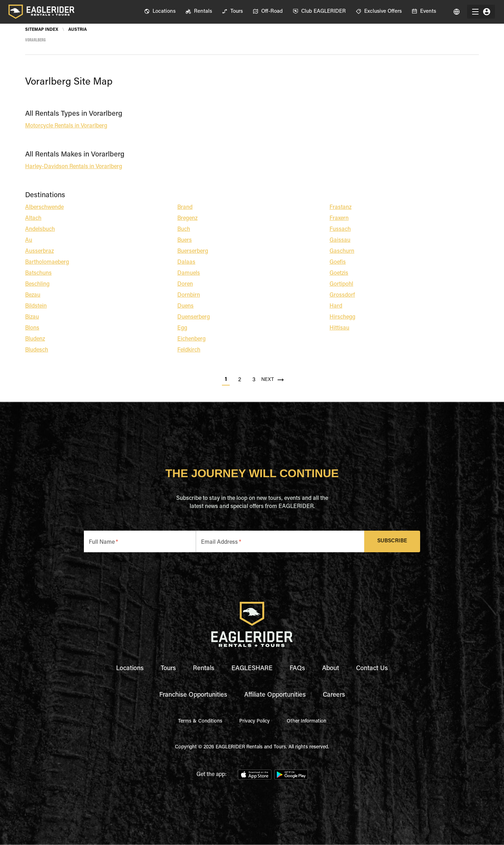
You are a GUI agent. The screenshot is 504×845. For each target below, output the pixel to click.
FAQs (297, 669)
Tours (168, 669)
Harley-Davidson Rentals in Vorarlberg (74, 167)
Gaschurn (342, 251)
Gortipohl (341, 284)
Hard (336, 306)
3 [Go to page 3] (254, 380)
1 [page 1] (226, 379)
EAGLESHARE (252, 669)
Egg (182, 328)
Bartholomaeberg (47, 262)
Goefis (338, 262)
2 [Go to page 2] (240, 380)
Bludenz (35, 339)
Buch (184, 229)
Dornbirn (189, 295)
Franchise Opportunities (193, 695)
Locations (130, 669)
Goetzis (339, 273)
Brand (185, 207)
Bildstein (36, 306)
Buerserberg (193, 251)
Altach (33, 218)
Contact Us (372, 669)
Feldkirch (189, 350)
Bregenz (187, 218)
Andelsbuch (40, 229)
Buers (185, 240)
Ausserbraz (39, 251)
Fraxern (339, 218)
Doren (185, 284)
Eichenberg (191, 339)
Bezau (33, 295)
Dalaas (186, 262)
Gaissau (340, 240)
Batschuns (38, 273)
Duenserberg (194, 317)
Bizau (32, 317)
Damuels (189, 273)
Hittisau (339, 328)
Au (29, 240)
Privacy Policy (254, 721)
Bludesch (37, 350)
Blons (32, 328)
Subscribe (392, 541)
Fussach (340, 229)
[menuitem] (160, 12)
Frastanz (340, 207)
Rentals (204, 669)
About (331, 669)
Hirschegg (342, 317)
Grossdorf (342, 295)
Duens (185, 306)
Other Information (307, 721)
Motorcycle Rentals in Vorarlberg (66, 126)
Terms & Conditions (200, 721)
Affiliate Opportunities (275, 695)
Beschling (37, 284)
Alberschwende (44, 207)
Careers (334, 695)
